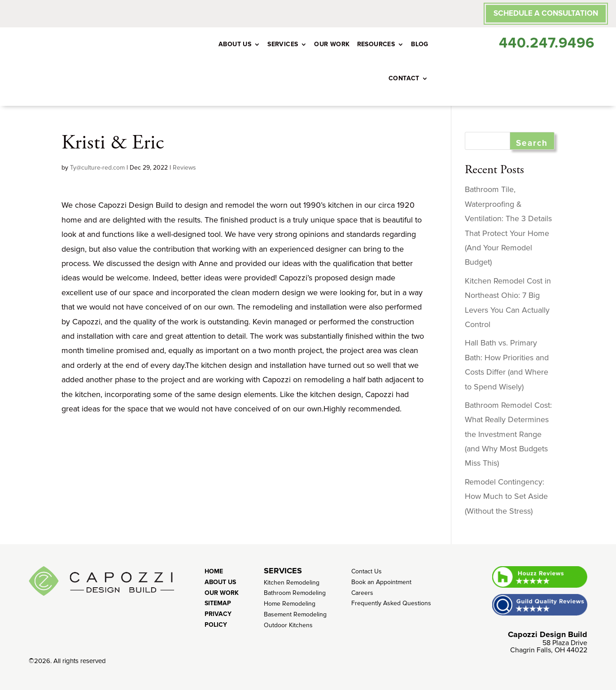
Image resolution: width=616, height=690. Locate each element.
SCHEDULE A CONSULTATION (546, 13)
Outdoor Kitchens (288, 625)
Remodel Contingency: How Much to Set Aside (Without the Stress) (506, 496)
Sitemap (218, 603)
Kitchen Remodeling (292, 583)
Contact (404, 78)
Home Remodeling (290, 604)
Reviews (184, 168)
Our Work (332, 44)
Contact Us (367, 571)
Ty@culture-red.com (97, 168)
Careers (362, 593)
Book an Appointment (381, 582)
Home (214, 571)
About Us (235, 44)
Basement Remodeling (295, 614)
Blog (420, 44)
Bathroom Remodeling (295, 593)
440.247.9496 (547, 43)
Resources (376, 44)
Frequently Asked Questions (391, 603)
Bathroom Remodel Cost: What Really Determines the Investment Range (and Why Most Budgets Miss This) (508, 434)
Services (283, 44)
